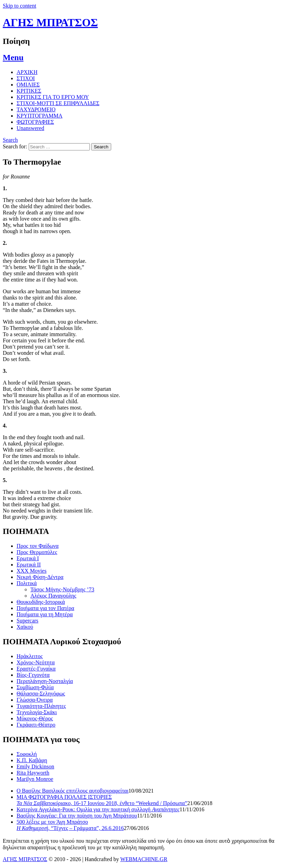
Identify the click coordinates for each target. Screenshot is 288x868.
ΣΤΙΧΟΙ (26, 78)
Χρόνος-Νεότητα (36, 662)
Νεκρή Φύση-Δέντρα (40, 577)
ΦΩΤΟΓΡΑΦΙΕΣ (35, 122)
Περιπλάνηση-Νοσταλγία (45, 681)
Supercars (27, 621)
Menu (13, 57)
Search (10, 140)
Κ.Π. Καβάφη (32, 760)
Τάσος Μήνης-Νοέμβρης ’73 (62, 589)
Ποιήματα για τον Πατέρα (45, 608)
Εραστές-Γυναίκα (36, 669)
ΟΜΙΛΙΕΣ (28, 85)
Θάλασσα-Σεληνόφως (41, 694)
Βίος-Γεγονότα (33, 675)
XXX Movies (32, 571)
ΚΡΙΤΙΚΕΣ (29, 91)
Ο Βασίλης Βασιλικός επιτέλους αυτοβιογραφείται (73, 791)
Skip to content (20, 6)
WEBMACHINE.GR (144, 859)
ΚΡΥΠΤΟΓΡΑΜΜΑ (40, 116)
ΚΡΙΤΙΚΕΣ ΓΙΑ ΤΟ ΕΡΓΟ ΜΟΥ (53, 97)
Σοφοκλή (27, 754)
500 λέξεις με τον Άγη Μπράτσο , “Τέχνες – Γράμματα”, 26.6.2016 (70, 825)
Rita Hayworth (33, 773)
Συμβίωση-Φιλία (35, 687)
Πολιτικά (27, 583)
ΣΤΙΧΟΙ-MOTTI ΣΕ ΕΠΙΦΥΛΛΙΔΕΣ (58, 103)
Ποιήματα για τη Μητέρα (45, 614)
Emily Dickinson (35, 767)
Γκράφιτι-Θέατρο (36, 725)
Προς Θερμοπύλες (37, 552)
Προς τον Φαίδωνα (38, 546)
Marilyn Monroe (35, 779)
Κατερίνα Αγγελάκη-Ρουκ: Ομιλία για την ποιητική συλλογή (98, 809)
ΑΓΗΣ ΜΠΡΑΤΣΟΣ (50, 22)
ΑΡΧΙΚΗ (27, 72)
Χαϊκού (25, 627)
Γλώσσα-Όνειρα (35, 700)
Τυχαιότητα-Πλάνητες (41, 706)
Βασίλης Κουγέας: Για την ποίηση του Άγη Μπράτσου (77, 816)
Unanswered (30, 128)
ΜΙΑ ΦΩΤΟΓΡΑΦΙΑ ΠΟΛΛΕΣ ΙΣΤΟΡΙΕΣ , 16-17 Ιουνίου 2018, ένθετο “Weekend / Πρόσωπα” (102, 800)
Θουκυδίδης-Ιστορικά (41, 602)
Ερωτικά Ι (28, 558)
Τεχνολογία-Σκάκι (37, 712)
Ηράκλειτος (30, 656)
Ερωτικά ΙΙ (29, 565)
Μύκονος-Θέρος (35, 718)
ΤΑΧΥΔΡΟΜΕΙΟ (36, 109)
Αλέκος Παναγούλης (53, 596)
